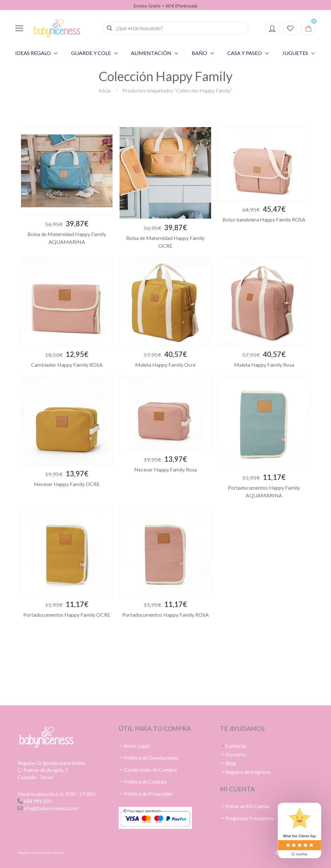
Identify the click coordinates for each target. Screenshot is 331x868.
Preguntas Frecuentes (249, 818)
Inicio (105, 90)
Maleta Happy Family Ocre (165, 365)
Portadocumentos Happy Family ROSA (165, 615)
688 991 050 (38, 801)
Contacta (236, 746)
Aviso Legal (136, 746)
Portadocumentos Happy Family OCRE (67, 615)
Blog (231, 763)
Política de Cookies (145, 781)
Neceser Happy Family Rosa (165, 469)
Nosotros (236, 754)
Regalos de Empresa (248, 772)
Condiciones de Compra (150, 770)
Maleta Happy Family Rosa (264, 365)
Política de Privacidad (148, 793)
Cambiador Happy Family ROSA (67, 365)
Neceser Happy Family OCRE (67, 484)
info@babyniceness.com (51, 808)
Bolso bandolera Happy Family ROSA (264, 219)
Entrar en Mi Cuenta (247, 806)
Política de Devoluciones (151, 758)
